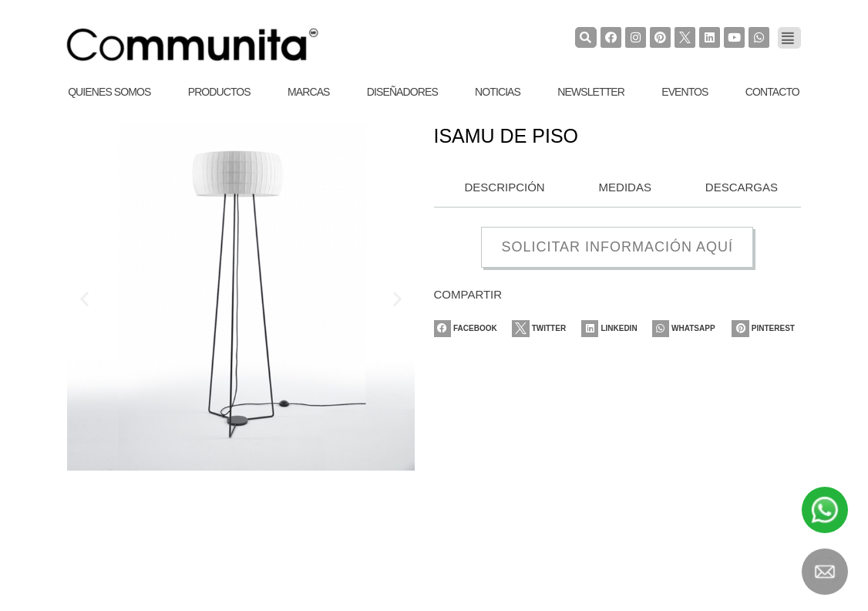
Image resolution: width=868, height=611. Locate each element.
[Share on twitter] (545, 329)
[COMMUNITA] (193, 45)
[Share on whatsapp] (690, 329)
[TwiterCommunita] (684, 37)
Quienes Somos (109, 92)
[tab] (501, 188)
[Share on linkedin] (617, 329)
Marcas (309, 92)
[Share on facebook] (469, 329)
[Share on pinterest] (766, 329)
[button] (84, 299)
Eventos (685, 92)
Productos (219, 92)
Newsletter (591, 92)
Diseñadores (402, 92)
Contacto (772, 92)
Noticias (498, 92)
